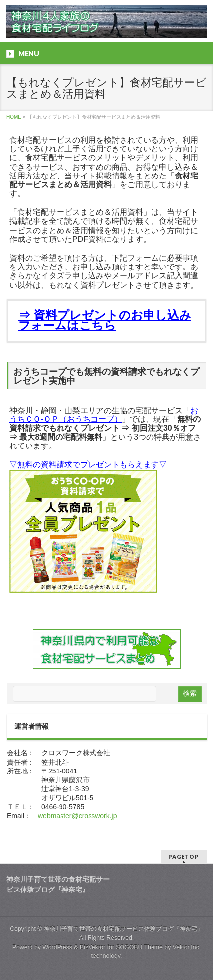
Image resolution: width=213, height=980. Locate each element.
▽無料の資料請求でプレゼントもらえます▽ (88, 464)
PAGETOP (184, 856)
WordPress (57, 947)
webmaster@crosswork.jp (77, 816)
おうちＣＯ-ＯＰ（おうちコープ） (104, 415)
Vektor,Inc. (187, 947)
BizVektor (92, 947)
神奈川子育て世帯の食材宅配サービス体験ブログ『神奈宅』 (123, 929)
